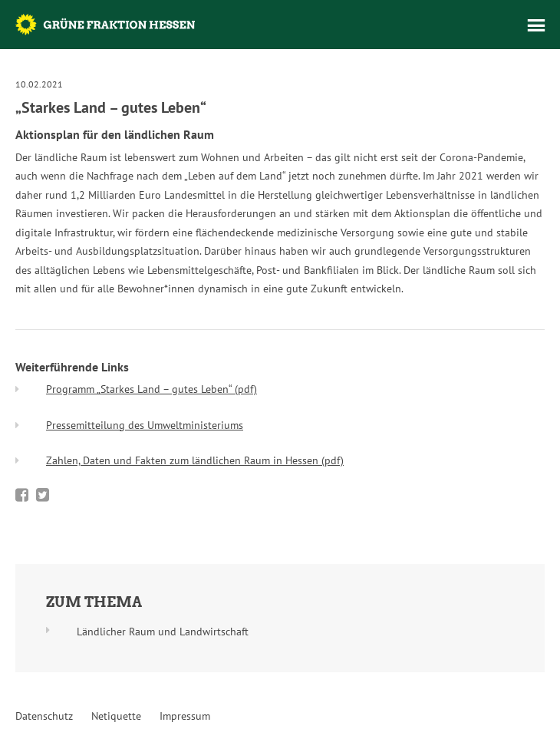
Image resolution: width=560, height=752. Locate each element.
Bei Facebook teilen (22, 495)
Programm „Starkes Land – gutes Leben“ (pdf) (152, 389)
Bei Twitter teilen (43, 495)
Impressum (185, 716)
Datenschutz (44, 716)
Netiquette (116, 716)
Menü (536, 25)
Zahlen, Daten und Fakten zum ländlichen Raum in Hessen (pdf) (195, 460)
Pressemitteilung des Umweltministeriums (145, 425)
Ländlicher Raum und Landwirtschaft (163, 632)
